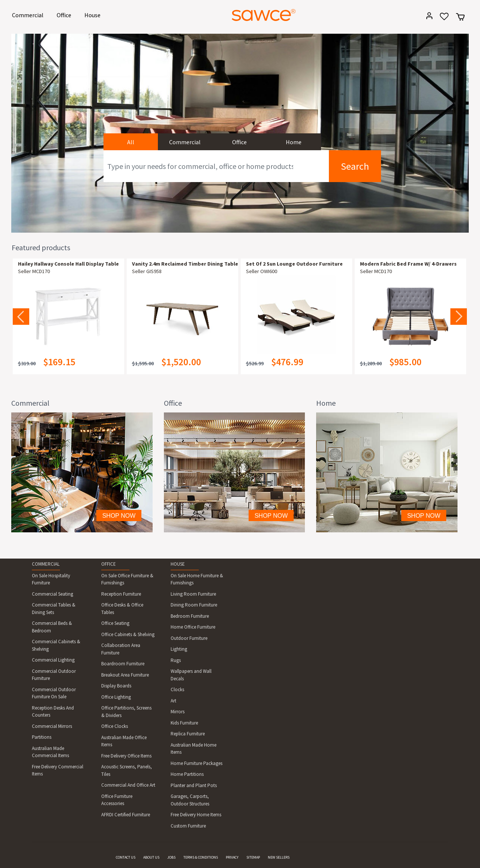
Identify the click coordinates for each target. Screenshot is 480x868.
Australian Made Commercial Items (50, 752)
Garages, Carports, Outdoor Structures (190, 800)
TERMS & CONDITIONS (201, 857)
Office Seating (115, 623)
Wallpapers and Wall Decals (191, 675)
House (94, 14)
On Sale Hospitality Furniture (51, 579)
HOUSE (178, 564)
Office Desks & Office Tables (122, 609)
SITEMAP (253, 857)
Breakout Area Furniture (125, 675)
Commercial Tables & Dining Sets (54, 609)
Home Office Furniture (193, 627)
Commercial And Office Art (128, 785)
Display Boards (116, 686)
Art (173, 701)
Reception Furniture (121, 594)
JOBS (171, 857)
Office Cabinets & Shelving (128, 634)
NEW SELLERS (279, 857)
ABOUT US (151, 857)
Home (294, 142)
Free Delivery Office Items (126, 756)
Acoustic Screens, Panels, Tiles (127, 770)
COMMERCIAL (46, 564)
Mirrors (178, 712)
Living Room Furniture (193, 594)
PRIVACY (232, 857)
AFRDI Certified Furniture (126, 815)
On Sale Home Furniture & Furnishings (197, 579)
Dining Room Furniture (194, 605)
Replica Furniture (188, 734)
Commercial (29, 14)
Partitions (42, 737)
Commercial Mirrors (52, 726)
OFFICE (109, 564)
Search (355, 166)
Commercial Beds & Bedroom (52, 627)
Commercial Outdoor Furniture (54, 675)
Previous (21, 317)
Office (65, 14)
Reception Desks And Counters (53, 712)
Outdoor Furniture (189, 638)
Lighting (179, 649)
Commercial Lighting (53, 660)
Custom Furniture (188, 826)
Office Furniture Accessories (117, 800)
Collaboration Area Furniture (121, 649)
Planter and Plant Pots (194, 785)
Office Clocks (115, 726)
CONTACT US (126, 857)
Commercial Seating (52, 594)
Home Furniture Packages (196, 763)
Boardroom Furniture (123, 664)
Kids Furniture (184, 723)
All (131, 142)
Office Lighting (116, 697)
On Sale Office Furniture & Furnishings (127, 579)
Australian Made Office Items (124, 741)
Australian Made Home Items (193, 749)
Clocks (177, 689)
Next (459, 317)
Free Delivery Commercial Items (58, 770)
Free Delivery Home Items (196, 815)
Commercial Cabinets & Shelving (56, 645)
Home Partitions (187, 774)
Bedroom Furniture (190, 616)
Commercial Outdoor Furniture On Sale (54, 693)
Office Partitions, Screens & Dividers (126, 712)
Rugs (176, 660)
